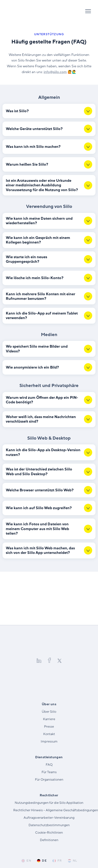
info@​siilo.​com (55, 72)
